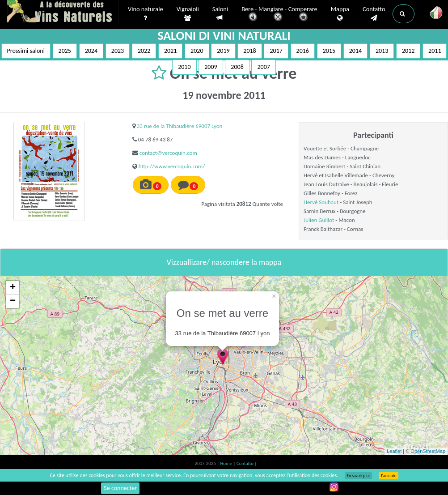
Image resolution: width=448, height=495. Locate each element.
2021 (170, 51)
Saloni (220, 14)
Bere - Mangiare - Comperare (279, 15)
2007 (263, 67)
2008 (237, 67)
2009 (211, 67)
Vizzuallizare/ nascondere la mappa (224, 262)
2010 (184, 67)
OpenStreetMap (428, 451)
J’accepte (388, 476)
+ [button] (13, 288)
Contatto (374, 14)
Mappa (340, 14)
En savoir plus (358, 476)
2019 (223, 51)
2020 (197, 51)
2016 (303, 51)
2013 (382, 51)
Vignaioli (188, 14)
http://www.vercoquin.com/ (172, 166)
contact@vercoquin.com (168, 153)
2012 (408, 51)
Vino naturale (146, 14)
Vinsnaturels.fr (63, 12)
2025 (65, 51)
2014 (355, 51)
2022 (144, 51)
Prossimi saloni (26, 51)
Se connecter (120, 488)
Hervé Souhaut (321, 202)
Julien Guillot (319, 220)
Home (227, 463)
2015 (329, 51)
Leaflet (394, 451)
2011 (435, 51)
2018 (249, 51)
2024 (91, 51)
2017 (276, 51)
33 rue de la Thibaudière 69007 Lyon (180, 126)
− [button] (13, 301)
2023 (118, 51)
